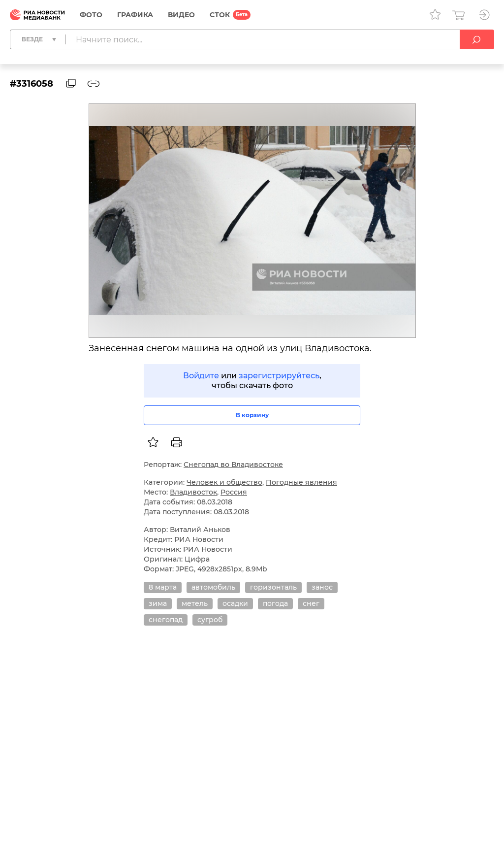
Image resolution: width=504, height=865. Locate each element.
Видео (181, 15)
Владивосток (193, 492)
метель (195, 603)
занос (322, 587)
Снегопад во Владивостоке (233, 465)
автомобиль (213, 587)
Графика (135, 15)
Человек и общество (224, 482)
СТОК (220, 15)
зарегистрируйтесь (279, 376)
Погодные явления (301, 482)
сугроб (210, 620)
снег (311, 603)
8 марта (163, 587)
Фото (91, 15)
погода (275, 603)
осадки (235, 603)
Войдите (201, 376)
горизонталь (273, 587)
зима (158, 603)
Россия (234, 492)
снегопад (166, 620)
